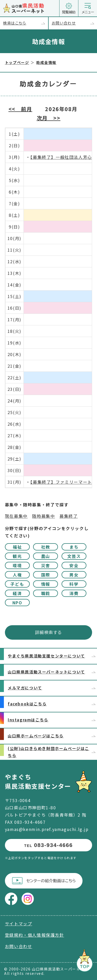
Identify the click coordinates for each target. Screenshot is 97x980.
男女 (74, 575)
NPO (17, 603)
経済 (17, 593)
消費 (74, 593)
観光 (17, 556)
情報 (46, 584)
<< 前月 (20, 109)
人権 (17, 575)
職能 (46, 593)
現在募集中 (16, 516)
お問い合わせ (74, 23)
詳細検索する (49, 632)
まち (74, 547)
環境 (17, 565)
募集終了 (69, 516)
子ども (17, 584)
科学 (74, 584)
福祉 (17, 547)
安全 (74, 565)
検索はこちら (26, 23)
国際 (46, 575)
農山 (46, 556)
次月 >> (49, 118)
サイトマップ (19, 924)
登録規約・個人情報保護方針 (35, 935)
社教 (46, 547)
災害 (46, 565)
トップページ (17, 62)
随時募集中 (43, 516)
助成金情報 (46, 62)
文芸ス (74, 556)
